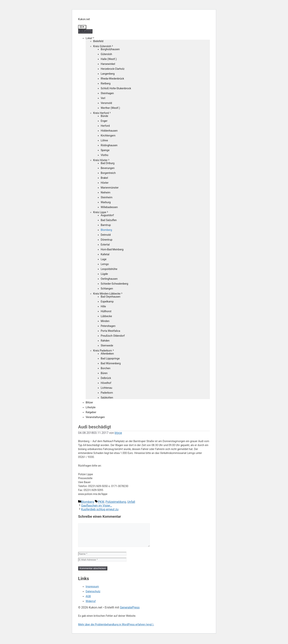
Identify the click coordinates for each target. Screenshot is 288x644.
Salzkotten (107, 398)
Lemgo (105, 264)
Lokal (90, 38)
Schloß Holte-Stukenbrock (116, 88)
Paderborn (107, 393)
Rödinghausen (109, 145)
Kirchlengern (108, 136)
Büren (104, 373)
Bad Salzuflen (109, 220)
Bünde (104, 116)
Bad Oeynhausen (110, 297)
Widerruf (91, 606)
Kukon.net (84, 19)
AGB (88, 601)
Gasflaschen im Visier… (97, 506)
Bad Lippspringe (110, 358)
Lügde (104, 274)
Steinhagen (107, 93)
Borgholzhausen (110, 49)
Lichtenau (106, 388)
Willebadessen (109, 207)
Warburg (106, 202)
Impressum (92, 591)
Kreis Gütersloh (103, 46)
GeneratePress (130, 612)
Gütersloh (106, 54)
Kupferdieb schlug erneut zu (100, 509)
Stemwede (107, 345)
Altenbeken (107, 354)
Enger (104, 121)
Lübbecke (106, 316)
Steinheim (107, 197)
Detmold (106, 235)
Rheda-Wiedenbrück (112, 79)
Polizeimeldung (116, 502)
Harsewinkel (108, 64)
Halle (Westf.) (109, 59)
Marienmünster (110, 188)
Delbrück (106, 378)
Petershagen (108, 326)
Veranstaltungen (95, 417)
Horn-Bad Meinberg (112, 249)
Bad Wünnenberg (111, 363)
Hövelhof (106, 383)
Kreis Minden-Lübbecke (108, 294)
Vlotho (105, 155)
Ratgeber (91, 412)
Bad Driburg (108, 163)
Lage (104, 259)
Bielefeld (98, 41)
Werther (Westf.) (110, 108)
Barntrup (106, 225)
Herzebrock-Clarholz (113, 69)
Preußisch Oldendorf (113, 336)
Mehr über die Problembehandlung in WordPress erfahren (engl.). (116, 629)
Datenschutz (93, 596)
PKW (101, 502)
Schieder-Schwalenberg (114, 284)
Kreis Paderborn (104, 351)
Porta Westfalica (110, 331)
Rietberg (106, 83)
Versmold (106, 103)
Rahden (105, 341)
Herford (105, 126)
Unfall (131, 502)
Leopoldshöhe (109, 269)
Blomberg (106, 230)
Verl (103, 98)
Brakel (104, 178)
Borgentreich (108, 173)
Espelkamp (107, 302)
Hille (103, 306)
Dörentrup (107, 240)
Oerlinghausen (109, 279)
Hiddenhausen (109, 131)
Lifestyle (91, 407)
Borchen (106, 368)
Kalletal (105, 254)
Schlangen (107, 289)
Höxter (105, 183)
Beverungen (108, 168)
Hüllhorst (106, 311)
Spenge (105, 150)
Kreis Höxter (102, 160)
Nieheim (106, 192)
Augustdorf (107, 215)
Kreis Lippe (101, 212)
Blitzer (89, 402)
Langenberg (108, 74)
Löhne (104, 140)
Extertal (105, 245)
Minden (105, 321)
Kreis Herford (102, 113)
